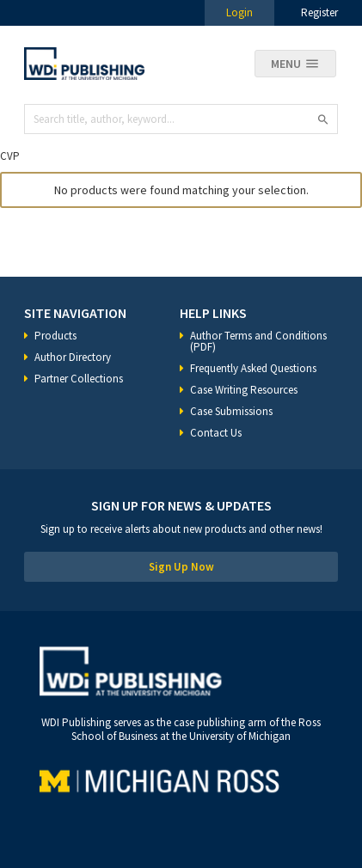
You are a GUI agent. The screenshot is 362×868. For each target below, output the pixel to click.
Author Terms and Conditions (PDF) (258, 341)
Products (55, 336)
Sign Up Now (181, 567)
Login (239, 12)
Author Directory (73, 357)
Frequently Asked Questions (253, 368)
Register (319, 12)
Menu (286, 64)
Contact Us (216, 433)
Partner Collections (79, 379)
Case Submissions (231, 411)
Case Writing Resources (244, 390)
